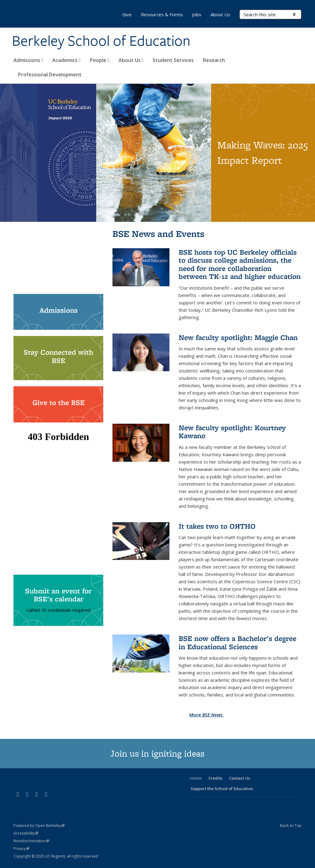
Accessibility (26, 833)
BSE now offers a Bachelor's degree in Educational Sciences (237, 642)
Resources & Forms (162, 14)
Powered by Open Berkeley (39, 826)
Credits (215, 778)
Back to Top (291, 825)
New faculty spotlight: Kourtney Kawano (232, 432)
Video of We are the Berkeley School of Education (58, 258)
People (100, 60)
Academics (66, 60)
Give (127, 14)
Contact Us (240, 778)
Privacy (21, 849)
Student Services (173, 60)
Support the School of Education (222, 789)
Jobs (197, 14)
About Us (131, 60)
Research (214, 60)
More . (207, 715)
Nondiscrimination (31, 841)
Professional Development (50, 75)
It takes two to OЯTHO (217, 526)
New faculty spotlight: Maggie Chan (238, 337)
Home (196, 778)
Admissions (28, 60)
